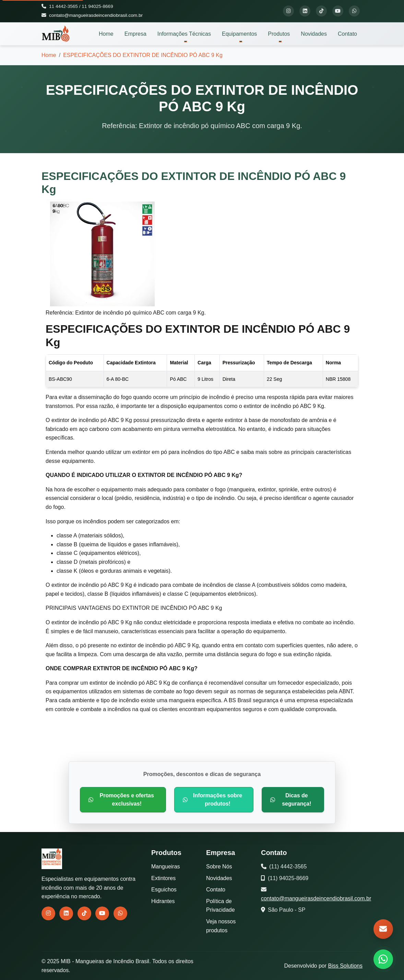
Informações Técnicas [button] (184, 34)
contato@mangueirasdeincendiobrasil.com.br (96, 15)
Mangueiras (166, 867)
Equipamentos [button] (239, 34)
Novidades (314, 34)
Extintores (163, 878)
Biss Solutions (346, 966)
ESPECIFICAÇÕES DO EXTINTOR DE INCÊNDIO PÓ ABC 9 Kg (143, 55)
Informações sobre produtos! (212, 800)
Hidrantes (163, 901)
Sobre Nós (219, 867)
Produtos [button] (279, 34)
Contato (347, 34)
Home (106, 34)
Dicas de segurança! (291, 800)
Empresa (135, 34)
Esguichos (164, 890)
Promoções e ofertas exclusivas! (121, 800)
